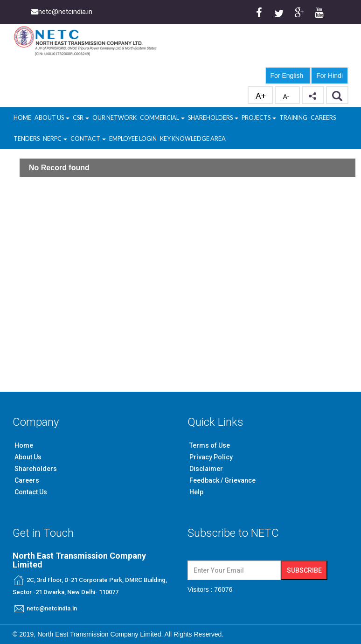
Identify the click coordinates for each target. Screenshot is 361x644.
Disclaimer (206, 469)
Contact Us (31, 492)
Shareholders (213, 118)
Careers (323, 118)
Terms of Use (210, 445)
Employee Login (133, 139)
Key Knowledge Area (193, 139)
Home (22, 118)
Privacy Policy (211, 457)
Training (293, 118)
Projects (259, 118)
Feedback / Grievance (222, 480)
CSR (79, 118)
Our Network (115, 118)
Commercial (162, 118)
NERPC (55, 139)
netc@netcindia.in (52, 608)
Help (196, 492)
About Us (52, 118)
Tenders (27, 139)
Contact (88, 139)
